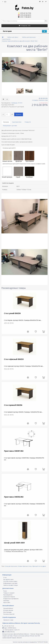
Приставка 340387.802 (14, 451)
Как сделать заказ (8, 579)
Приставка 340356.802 (14, 497)
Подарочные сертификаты (11, 599)
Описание (6, 122)
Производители (8, 595)
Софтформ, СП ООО (17, 103)
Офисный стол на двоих (39, 566)
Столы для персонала (11, 566)
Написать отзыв (43, 100)
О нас (5, 578)
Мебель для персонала (29, 37)
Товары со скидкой (9, 593)
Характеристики (17, 122)
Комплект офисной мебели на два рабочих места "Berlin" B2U (20, 41)
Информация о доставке (10, 126)
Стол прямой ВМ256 (13, 405)
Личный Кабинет (8, 608)
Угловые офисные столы (25, 566)
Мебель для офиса (13, 37)
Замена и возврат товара (11, 585)
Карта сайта (7, 602)
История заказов (8, 610)
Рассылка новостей (9, 614)
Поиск (5, 591)
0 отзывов (35, 100)
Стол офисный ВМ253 (14, 359)
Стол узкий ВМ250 (12, 313)
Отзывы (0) (28, 122)
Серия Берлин (6, 39)
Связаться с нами (8, 620)
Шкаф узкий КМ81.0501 (14, 543)
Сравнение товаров (9, 597)
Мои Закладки (7, 612)
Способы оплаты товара (10, 581)
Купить (19, 114)
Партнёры (6, 601)
